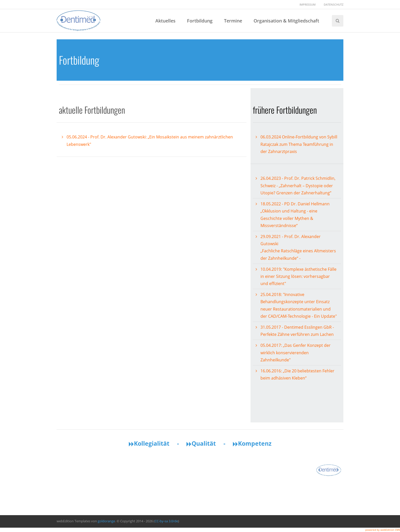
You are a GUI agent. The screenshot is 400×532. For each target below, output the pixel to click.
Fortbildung (200, 21)
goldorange (106, 521)
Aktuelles (165, 21)
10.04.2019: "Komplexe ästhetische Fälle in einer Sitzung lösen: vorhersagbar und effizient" (298, 276)
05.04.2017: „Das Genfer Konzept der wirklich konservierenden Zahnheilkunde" (296, 353)
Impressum (308, 4)
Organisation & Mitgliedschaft (286, 21)
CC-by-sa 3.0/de (166, 521)
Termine (233, 21)
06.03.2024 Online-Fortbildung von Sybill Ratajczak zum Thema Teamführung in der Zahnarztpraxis (299, 144)
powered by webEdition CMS (383, 530)
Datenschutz (334, 4)
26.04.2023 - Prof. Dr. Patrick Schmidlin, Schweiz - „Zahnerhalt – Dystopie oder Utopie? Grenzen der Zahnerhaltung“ (298, 186)
